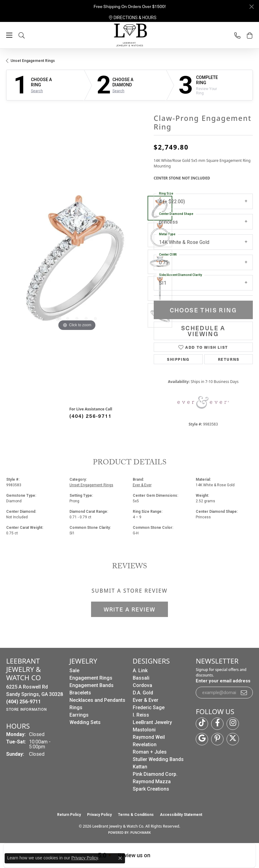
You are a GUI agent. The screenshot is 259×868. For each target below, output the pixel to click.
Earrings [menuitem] (79, 715)
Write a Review (129, 609)
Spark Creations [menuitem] (151, 789)
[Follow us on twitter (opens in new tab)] (233, 739)
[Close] (251, 7)
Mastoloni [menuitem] (144, 730)
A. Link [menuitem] (140, 671)
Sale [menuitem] (74, 671)
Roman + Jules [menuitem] (150, 752)
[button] (28, 35)
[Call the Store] (23, 702)
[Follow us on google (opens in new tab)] (202, 739)
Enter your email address (223, 681)
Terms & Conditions (136, 815)
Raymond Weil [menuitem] (149, 737)
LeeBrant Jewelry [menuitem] (152, 722)
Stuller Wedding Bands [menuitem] (158, 759)
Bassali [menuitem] (141, 678)
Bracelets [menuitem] (80, 693)
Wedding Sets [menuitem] (85, 722)
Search (37, 91)
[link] (133, 18)
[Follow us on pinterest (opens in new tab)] (217, 739)
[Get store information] (26, 710)
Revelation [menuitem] (145, 745)
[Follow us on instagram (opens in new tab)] (233, 724)
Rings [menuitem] (76, 708)
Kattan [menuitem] (140, 767)
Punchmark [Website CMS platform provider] (141, 833)
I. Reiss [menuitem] (141, 715)
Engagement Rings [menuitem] (91, 678)
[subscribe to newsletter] (244, 693)
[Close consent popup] (120, 858)
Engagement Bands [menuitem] (92, 685)
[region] (77, 262)
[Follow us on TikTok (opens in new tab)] (202, 724)
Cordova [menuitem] (142, 685)
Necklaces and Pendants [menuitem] (97, 700)
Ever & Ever (142, 485)
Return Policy (69, 815)
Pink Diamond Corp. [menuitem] (155, 774)
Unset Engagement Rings (33, 61)
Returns (229, 359)
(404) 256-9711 (91, 416)
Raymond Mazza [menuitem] (152, 782)
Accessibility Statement (181, 815)
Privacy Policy (99, 815)
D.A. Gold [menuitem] (143, 693)
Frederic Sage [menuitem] (149, 708)
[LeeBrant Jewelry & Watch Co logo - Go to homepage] (130, 35)
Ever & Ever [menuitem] (146, 700)
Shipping (178, 359)
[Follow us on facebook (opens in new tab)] (217, 724)
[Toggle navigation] (9, 35)
